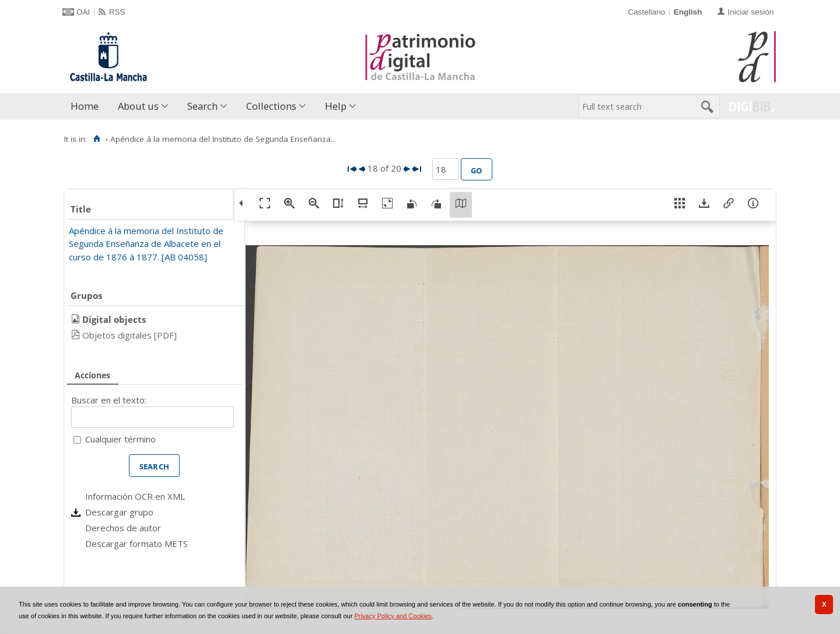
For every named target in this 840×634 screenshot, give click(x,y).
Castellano (646, 12)
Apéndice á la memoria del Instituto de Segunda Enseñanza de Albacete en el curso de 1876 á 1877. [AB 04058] (146, 244)
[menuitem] (87, 107)
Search (202, 106)
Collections (271, 106)
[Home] (97, 139)
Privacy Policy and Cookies (393, 616)
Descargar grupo (119, 512)
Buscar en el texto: (109, 400)
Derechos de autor (123, 528)
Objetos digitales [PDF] (129, 335)
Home (85, 106)
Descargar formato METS (136, 544)
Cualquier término (120, 439)
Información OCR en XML (135, 496)
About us (138, 106)
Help (336, 106)
